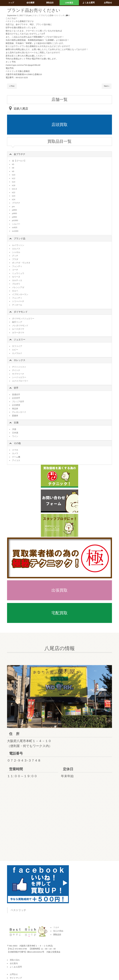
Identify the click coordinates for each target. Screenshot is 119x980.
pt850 (15, 210)
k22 (14, 192)
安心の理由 (58, 931)
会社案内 (14, 963)
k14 (14, 182)
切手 (16, 388)
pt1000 (15, 220)
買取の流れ (15, 960)
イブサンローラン (20, 294)
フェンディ (17, 266)
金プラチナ (20, 154)
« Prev (12, 86)
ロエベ (15, 291)
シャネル (16, 252)
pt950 (15, 217)
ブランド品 (20, 239)
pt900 (15, 213)
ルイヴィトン (18, 245)
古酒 (16, 423)
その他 (17, 443)
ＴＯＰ (56, 928)
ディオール (17, 305)
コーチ (15, 270)
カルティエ (17, 280)
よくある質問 (16, 967)
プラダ (15, 259)
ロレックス (20, 360)
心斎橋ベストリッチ (58, 15)
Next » (106, 86)
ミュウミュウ (18, 273)
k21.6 (14, 189)
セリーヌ (16, 277)
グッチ (15, 256)
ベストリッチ (18, 910)
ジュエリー (20, 340)
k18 (14, 185)
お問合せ (14, 974)
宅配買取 (59, 613)
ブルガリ (16, 284)
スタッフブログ (40, 15)
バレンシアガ (18, 287)
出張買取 (59, 590)
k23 (14, 196)
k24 (14, 199)
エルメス (16, 249)
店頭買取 (59, 125)
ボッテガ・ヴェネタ (21, 263)
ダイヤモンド (21, 312)
